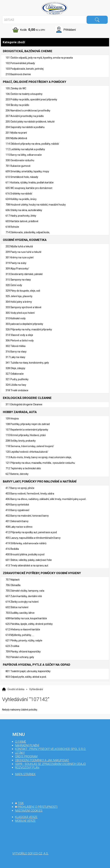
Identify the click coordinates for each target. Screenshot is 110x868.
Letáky (20, 753)
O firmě (21, 742)
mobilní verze (25, 821)
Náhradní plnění (27, 745)
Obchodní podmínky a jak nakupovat (42, 760)
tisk (21, 803)
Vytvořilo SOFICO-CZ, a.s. (30, 853)
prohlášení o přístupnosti (38, 807)
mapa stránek (25, 774)
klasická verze (26, 817)
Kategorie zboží (55, 42)
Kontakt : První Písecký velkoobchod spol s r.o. (51, 749)
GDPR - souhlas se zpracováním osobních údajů (50, 764)
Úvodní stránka (16, 689)
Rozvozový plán (27, 768)
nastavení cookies (29, 811)
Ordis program (26, 756)
